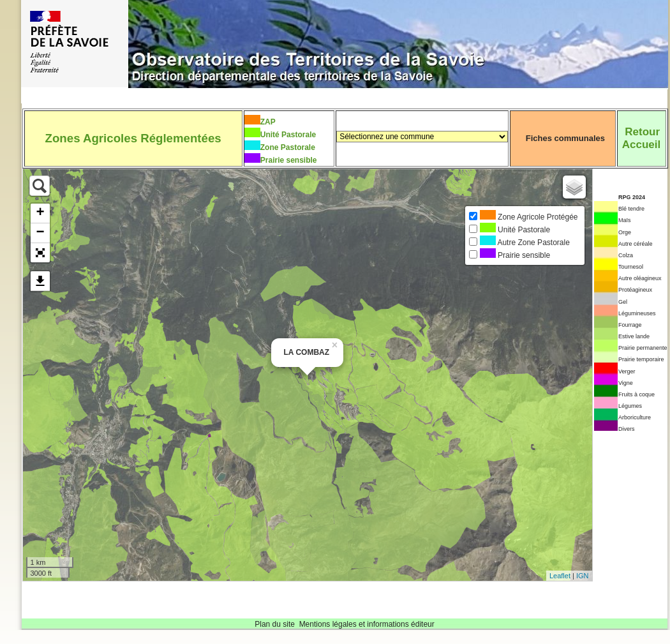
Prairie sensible (289, 160)
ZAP (268, 122)
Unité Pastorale (288, 135)
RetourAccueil (641, 138)
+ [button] (40, 213)
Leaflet (560, 576)
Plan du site (275, 624)
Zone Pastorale (288, 147)
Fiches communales (565, 138)
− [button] (40, 233)
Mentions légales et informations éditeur (367, 624)
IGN (583, 576)
